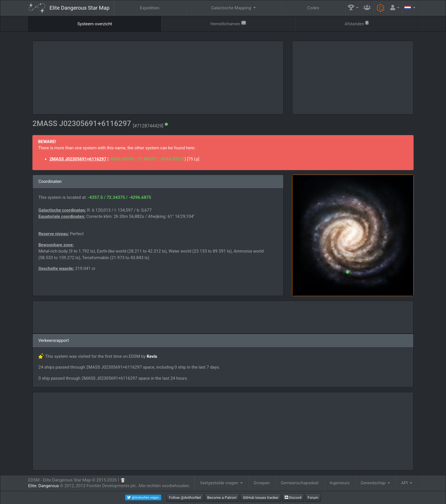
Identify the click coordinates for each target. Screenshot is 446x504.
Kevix (152, 356)
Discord (293, 498)
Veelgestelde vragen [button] (220, 483)
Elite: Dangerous (44, 486)
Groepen (262, 483)
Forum (313, 498)
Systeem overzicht (95, 24)
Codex (313, 8)
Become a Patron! (222, 498)
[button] (353, 8)
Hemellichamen (228, 23)
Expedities (150, 8)
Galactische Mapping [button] (232, 8)
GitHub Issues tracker (261, 498)
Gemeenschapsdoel (300, 483)
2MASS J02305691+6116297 (78, 159)
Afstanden (357, 23)
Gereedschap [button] (374, 483)
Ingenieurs (340, 483)
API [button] (405, 483)
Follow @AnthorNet (185, 498)
